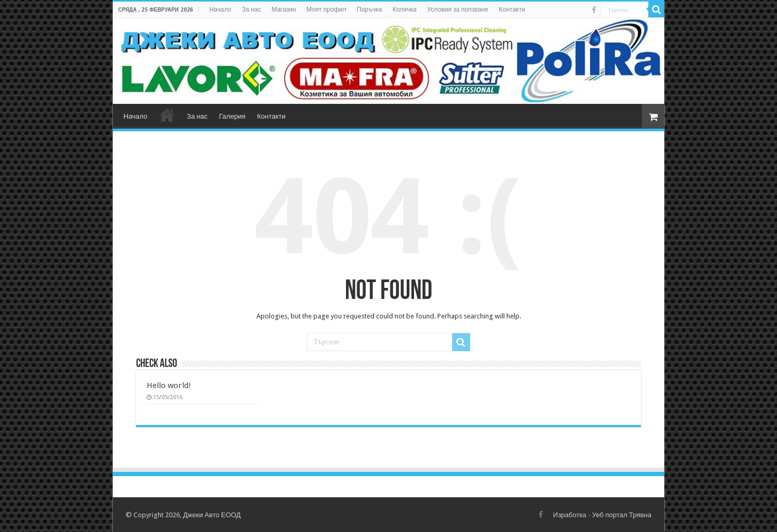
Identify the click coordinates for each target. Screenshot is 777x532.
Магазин (284, 9)
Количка (405, 9)
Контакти (512, 9)
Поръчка (369, 9)
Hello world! (169, 385)
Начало (220, 9)
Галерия (232, 116)
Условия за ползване (458, 9)
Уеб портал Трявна (622, 515)
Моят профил (326, 9)
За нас (252, 9)
